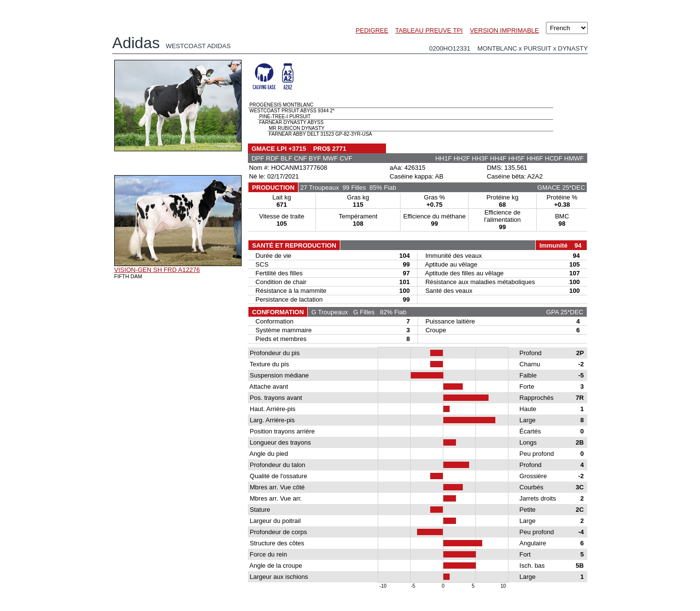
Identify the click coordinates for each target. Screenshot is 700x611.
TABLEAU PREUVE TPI (429, 30)
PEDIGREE (372, 30)
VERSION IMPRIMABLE (504, 30)
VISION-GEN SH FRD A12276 (157, 270)
